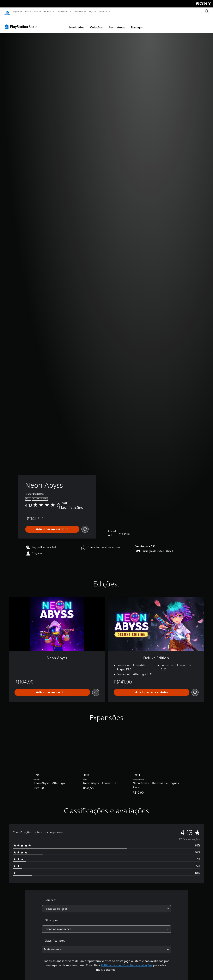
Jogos (16, 11)
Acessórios (63, 11)
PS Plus (48, 11)
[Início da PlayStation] (7, 12)
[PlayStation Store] (22, 23)
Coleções (96, 23)
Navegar (137, 23)
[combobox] (106, 905)
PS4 (36, 11)
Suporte (103, 11)
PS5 (27, 11)
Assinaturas (117, 23)
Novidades (77, 23)
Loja (91, 11)
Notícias (79, 11)
